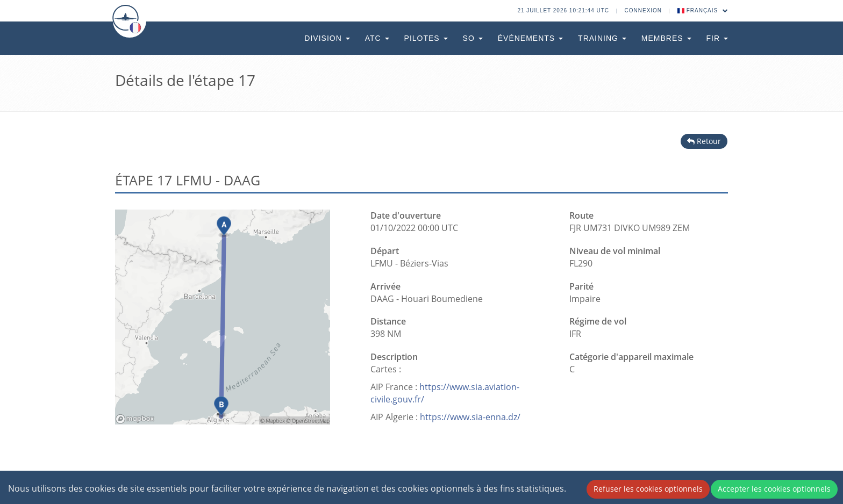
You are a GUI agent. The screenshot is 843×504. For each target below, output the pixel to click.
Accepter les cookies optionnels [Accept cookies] (774, 489)
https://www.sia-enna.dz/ (470, 417)
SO (473, 38)
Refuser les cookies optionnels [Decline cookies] (648, 489)
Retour (704, 141)
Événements (530, 38)
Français (703, 10)
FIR (717, 38)
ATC (377, 38)
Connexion (644, 10)
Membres (666, 38)
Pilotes (426, 38)
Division (327, 38)
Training (602, 38)
